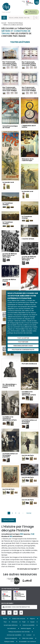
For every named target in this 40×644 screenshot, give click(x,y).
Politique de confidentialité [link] (23, 350)
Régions (32, 619)
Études (5, 619)
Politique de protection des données (19, 632)
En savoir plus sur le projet (27, 569)
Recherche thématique (15, 23)
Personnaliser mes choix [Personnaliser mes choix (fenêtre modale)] (23, 346)
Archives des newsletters (14, 635)
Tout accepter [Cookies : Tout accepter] (23, 338)
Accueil (4, 23)
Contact (29, 635)
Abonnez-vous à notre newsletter (16, 607)
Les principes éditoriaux (11, 625)
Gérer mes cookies (28, 638)
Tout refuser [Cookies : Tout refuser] (23, 342)
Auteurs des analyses (19, 619)
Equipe (32, 622)
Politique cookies (9, 642)
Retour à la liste (9, 520)
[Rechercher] (21, 18)
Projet (24, 622)
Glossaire (14, 622)
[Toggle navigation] (4, 18)
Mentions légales (26, 628)
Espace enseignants (11, 638)
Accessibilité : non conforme (27, 642)
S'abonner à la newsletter (33, 12)
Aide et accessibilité (28, 625)
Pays (5, 622)
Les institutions (12, 628)
